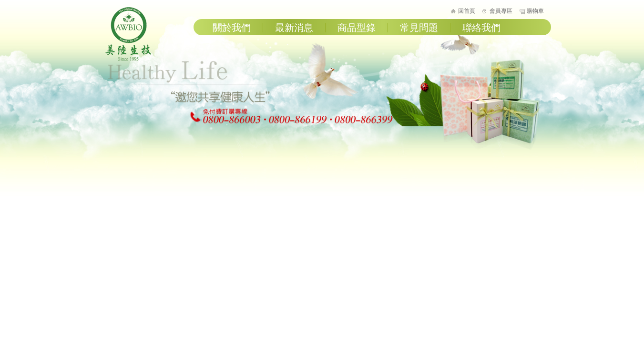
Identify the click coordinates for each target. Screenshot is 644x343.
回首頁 (467, 11)
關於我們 (232, 28)
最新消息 (294, 28)
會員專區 (501, 11)
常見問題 (419, 28)
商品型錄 (357, 28)
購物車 (535, 11)
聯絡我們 (481, 28)
